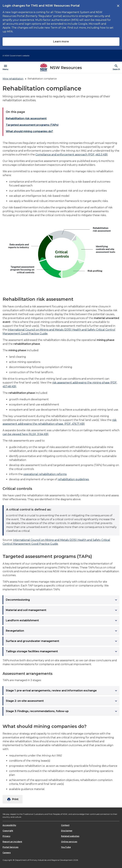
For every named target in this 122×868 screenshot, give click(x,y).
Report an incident (12, 842)
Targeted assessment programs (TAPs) (32, 125)
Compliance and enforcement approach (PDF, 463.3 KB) (72, 155)
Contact (65, 825)
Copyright (8, 831)
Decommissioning (62, 600)
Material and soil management (62, 610)
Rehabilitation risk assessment (26, 118)
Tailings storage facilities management (62, 651)
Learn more (61, 42)
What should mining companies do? (29, 131)
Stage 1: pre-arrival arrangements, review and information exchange (62, 691)
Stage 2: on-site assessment (62, 701)
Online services (69, 842)
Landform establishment (62, 620)
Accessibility (9, 825)
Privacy (6, 836)
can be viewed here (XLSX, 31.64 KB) (26, 434)
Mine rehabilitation (13, 79)
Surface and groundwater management (62, 641)
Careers (7, 853)
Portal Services (10, 847)
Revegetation (62, 631)
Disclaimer (67, 831)
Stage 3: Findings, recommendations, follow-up (62, 711)
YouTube (66, 847)
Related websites (70, 836)
